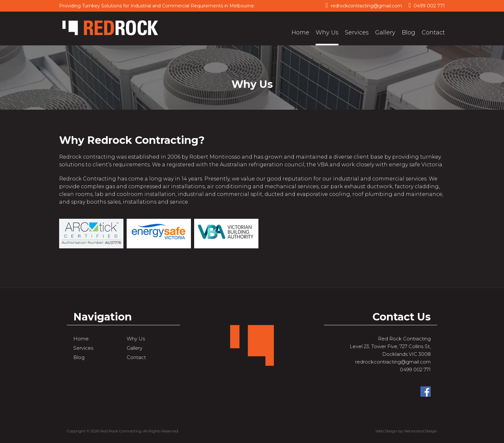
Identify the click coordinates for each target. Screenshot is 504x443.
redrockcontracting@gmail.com (364, 5)
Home (300, 32)
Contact (433, 32)
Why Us (327, 32)
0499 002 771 (427, 5)
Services (357, 32)
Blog (409, 32)
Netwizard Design (421, 431)
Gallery (385, 32)
